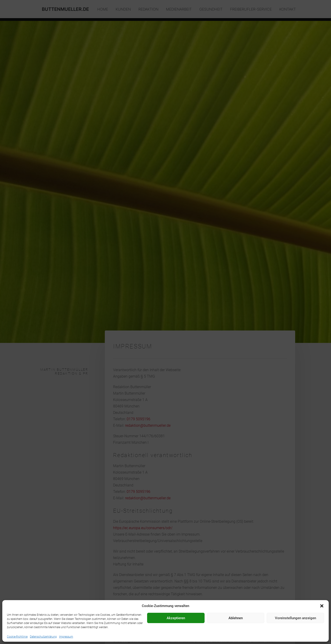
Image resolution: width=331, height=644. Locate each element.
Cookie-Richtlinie (17, 637)
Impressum (66, 637)
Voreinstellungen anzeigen (295, 618)
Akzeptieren (176, 618)
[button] (322, 606)
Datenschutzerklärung (43, 637)
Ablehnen (236, 618)
